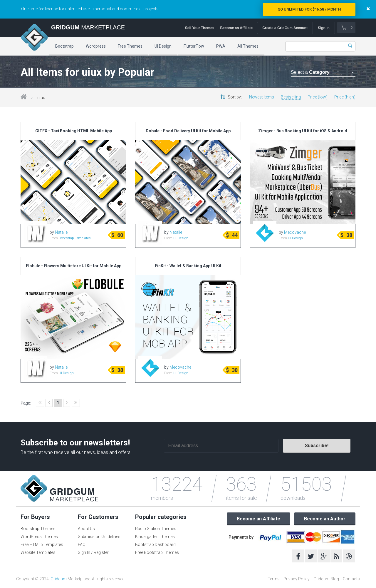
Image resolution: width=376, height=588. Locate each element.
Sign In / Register (93, 552)
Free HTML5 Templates (42, 544)
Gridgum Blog (326, 579)
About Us (86, 529)
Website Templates (38, 552)
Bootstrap (64, 46)
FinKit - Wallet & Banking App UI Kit (188, 266)
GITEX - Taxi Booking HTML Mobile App (74, 131)
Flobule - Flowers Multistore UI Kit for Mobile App (74, 266)
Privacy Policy (297, 579)
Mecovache (295, 232)
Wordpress (96, 46)
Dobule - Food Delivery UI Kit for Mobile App (188, 131)
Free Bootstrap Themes (157, 552)
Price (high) (345, 97)
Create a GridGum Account (285, 28)
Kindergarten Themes (155, 537)
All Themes (248, 46)
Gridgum (59, 579)
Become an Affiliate (236, 28)
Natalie (61, 232)
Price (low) (318, 97)
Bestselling (291, 97)
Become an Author (325, 519)
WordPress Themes (39, 537)
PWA (221, 46)
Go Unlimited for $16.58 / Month (309, 9)
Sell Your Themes (199, 28)
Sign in (323, 28)
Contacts (351, 579)
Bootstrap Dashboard (155, 544)
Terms (274, 579)
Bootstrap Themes (38, 529)
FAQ (82, 544)
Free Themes (130, 46)
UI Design (163, 46)
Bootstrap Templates (75, 238)
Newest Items (262, 97)
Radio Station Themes (156, 529)
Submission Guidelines (99, 537)
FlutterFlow (194, 46)
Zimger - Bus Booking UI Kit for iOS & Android (303, 131)
